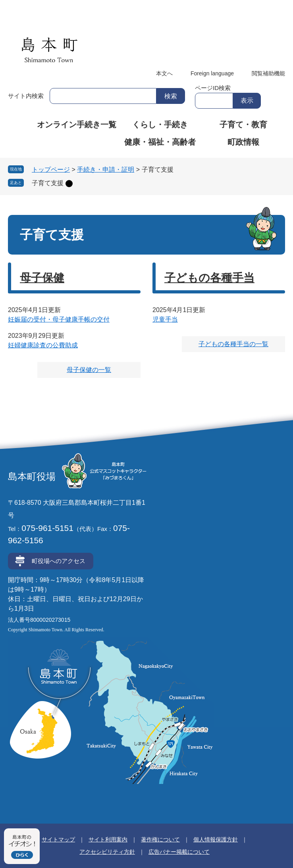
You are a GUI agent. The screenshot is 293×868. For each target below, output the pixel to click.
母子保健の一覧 (89, 370)
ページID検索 (213, 88)
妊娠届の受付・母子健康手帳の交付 (59, 319)
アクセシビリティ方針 (107, 852)
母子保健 (42, 278)
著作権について (160, 839)
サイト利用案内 (108, 839)
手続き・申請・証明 (106, 170)
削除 (69, 184)
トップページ (51, 170)
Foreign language (212, 73)
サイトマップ (58, 839)
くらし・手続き (160, 125)
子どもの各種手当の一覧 (233, 344)
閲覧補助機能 (268, 73)
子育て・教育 (243, 125)
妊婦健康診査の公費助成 (43, 345)
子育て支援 (48, 183)
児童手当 (165, 319)
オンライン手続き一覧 (77, 125)
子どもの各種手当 (209, 278)
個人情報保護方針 (216, 839)
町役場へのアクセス (59, 561)
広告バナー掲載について (179, 852)
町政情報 (243, 142)
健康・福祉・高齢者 (160, 142)
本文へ (164, 73)
